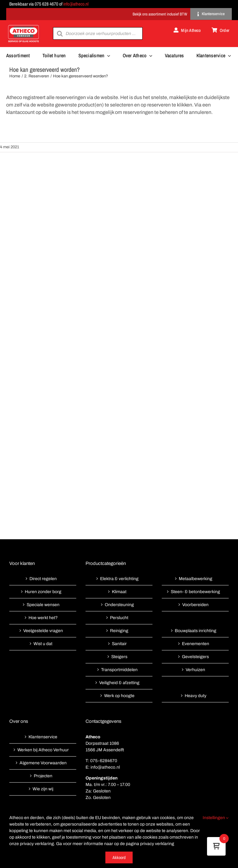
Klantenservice (43, 737)
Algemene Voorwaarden (43, 763)
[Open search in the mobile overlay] (98, 33)
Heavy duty (196, 696)
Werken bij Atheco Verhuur (43, 750)
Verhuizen (195, 670)
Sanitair (119, 644)
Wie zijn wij (43, 789)
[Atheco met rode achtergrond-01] (24, 26)
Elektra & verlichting (119, 579)
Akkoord (119, 857)
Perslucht (119, 618)
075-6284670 (104, 761)
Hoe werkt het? (43, 618)
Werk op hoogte (119, 696)
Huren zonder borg (43, 592)
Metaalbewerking (196, 579)
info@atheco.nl (76, 4)
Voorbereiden (195, 605)
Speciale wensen (43, 605)
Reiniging (119, 631)
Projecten (43, 776)
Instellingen (216, 818)
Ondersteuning (119, 605)
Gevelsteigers (195, 657)
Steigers (119, 657)
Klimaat (119, 592)
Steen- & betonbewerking (195, 592)
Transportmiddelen (119, 670)
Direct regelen (43, 579)
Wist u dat (43, 644)
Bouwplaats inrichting (196, 631)
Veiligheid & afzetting (119, 683)
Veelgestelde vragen (43, 631)
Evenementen (196, 644)
